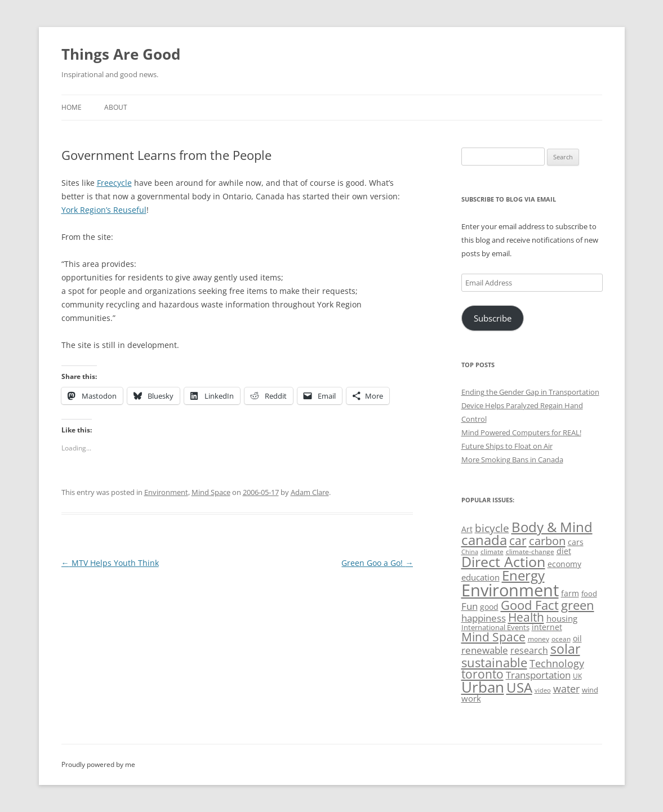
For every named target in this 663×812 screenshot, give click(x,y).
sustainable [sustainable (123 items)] (494, 662)
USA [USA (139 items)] (519, 688)
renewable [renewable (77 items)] (485, 650)
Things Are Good (121, 54)
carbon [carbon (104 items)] (547, 541)
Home (72, 107)
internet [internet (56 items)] (547, 627)
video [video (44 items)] (543, 690)
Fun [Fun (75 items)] (470, 606)
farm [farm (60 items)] (570, 593)
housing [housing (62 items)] (562, 618)
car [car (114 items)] (518, 540)
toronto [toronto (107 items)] (482, 674)
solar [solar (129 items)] (565, 649)
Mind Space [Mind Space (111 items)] (493, 637)
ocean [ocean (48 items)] (561, 639)
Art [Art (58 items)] (467, 529)
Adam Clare (310, 492)
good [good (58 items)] (489, 607)
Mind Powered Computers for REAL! (521, 432)
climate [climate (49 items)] (492, 552)
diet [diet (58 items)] (564, 551)
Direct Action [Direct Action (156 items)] (503, 562)
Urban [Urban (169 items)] (483, 687)
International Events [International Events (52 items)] (495, 627)
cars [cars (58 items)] (576, 542)
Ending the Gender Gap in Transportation (530, 392)
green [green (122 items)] (578, 605)
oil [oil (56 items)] (577, 638)
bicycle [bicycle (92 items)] (492, 528)
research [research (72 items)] (529, 650)
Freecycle (114, 183)
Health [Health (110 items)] (526, 617)
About (116, 107)
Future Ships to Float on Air (507, 446)
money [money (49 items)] (539, 639)
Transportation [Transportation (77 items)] (538, 675)
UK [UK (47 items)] (577, 676)
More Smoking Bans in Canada (512, 459)
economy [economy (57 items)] (564, 564)
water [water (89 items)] (566, 688)
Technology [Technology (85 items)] (557, 663)
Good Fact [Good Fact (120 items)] (530, 605)
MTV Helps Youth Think (110, 563)
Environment (166, 492)
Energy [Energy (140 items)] (523, 575)
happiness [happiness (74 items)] (484, 618)
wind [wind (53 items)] (590, 690)
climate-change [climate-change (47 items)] (530, 552)
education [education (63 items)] (480, 577)
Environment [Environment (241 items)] (510, 590)
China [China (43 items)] (470, 552)
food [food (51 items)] (589, 594)
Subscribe (493, 318)
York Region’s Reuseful (104, 210)
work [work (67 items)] (471, 698)
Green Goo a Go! (377, 563)
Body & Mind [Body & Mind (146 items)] (552, 527)
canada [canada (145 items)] (484, 540)
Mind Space (211, 492)
